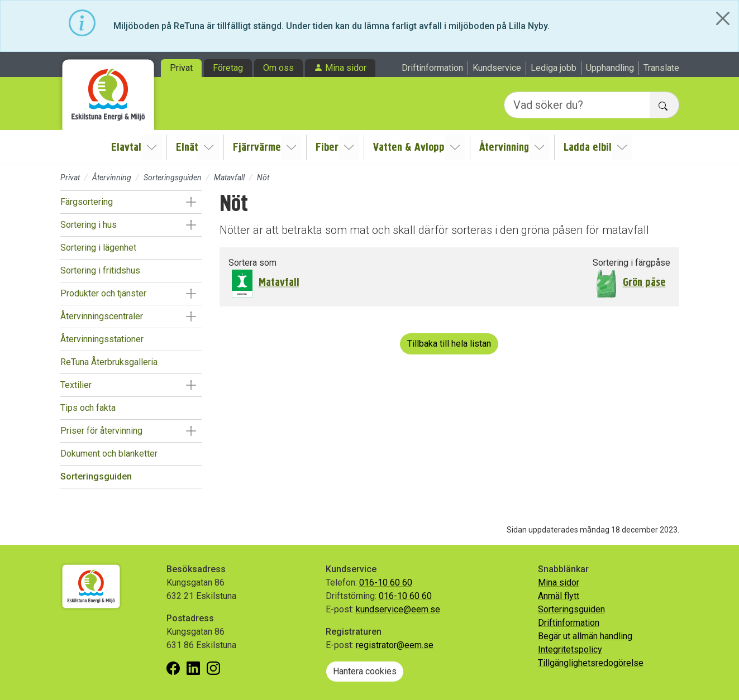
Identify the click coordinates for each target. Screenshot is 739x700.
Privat (181, 68)
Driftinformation (432, 68)
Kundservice (497, 68)
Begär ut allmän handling (585, 636)
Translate (661, 68)
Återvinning (504, 147)
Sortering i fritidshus (100, 270)
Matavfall (229, 178)
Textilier (76, 385)
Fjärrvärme (258, 147)
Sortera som (252, 263)
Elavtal (128, 147)
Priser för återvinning (101, 431)
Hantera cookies (365, 671)
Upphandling (610, 68)
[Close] (723, 18)
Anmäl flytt (559, 596)
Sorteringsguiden (173, 178)
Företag (228, 68)
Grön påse (644, 282)
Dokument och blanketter (109, 454)
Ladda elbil (587, 147)
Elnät (189, 147)
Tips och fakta (88, 408)
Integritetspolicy (570, 649)
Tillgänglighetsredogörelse (591, 663)
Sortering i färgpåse (631, 263)
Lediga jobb (554, 68)
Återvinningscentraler (102, 316)
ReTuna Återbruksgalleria (109, 362)
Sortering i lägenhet (98, 248)
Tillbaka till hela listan (449, 344)
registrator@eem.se (395, 645)
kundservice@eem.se (398, 609)
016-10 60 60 (386, 582)
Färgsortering (87, 202)
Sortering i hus (89, 225)
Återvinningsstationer (102, 339)
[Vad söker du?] (577, 105)
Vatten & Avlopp (409, 147)
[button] (191, 202)
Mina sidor (346, 68)
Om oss (278, 68)
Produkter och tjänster (103, 293)
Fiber (328, 147)
